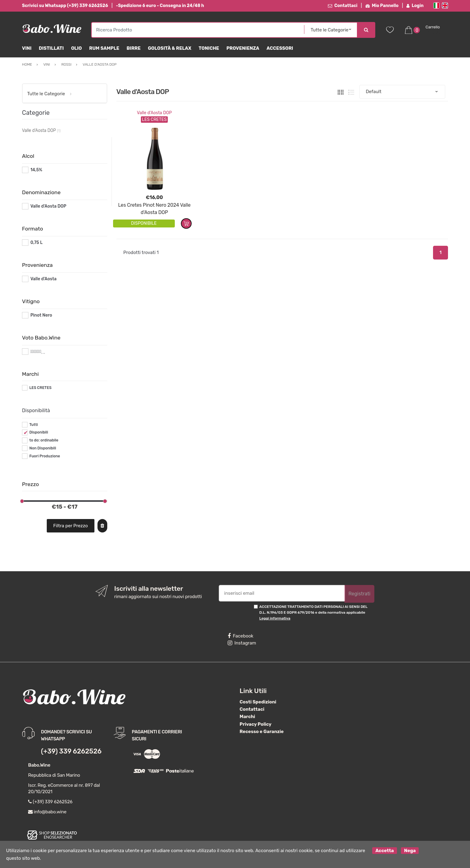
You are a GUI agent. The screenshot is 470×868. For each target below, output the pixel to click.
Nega (410, 851)
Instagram (242, 643)
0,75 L (36, 243)
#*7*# (36, 352)
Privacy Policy (255, 724)
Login (415, 6)
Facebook (241, 636)
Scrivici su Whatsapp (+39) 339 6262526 (65, 6)
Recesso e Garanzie (262, 732)
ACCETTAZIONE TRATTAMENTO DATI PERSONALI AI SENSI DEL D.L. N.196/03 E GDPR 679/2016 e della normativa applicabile (314, 613)
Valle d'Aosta (43, 279)
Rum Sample (104, 48)
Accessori (280, 48)
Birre (134, 48)
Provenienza (243, 48)
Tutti (34, 425)
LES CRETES (40, 388)
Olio (77, 48)
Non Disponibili (43, 448)
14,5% (36, 170)
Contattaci (343, 6)
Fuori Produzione (45, 456)
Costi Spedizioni (258, 702)
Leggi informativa (275, 618)
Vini (27, 48)
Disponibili (39, 432)
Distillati (51, 48)
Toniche (209, 48)
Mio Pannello (382, 6)
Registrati (359, 594)
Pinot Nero (41, 315)
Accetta (384, 851)
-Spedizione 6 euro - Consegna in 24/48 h (160, 6)
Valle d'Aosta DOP (154, 113)
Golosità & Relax (170, 48)
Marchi (247, 717)
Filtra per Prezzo (70, 526)
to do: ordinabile (44, 440)
